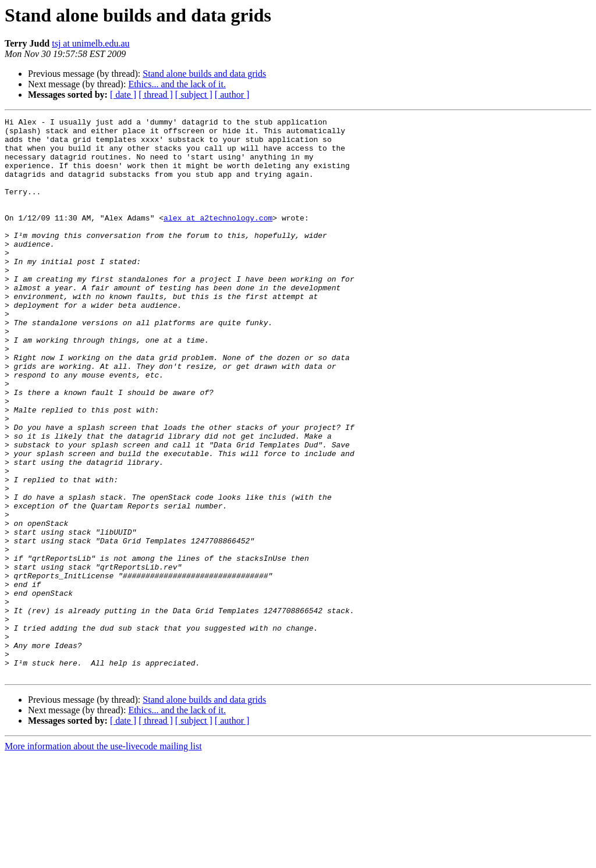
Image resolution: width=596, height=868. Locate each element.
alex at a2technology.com (218, 239)
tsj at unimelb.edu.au (91, 43)
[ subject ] (194, 95)
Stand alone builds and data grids (204, 74)
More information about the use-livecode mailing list (103, 858)
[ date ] (123, 95)
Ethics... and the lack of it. (177, 84)
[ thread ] (156, 95)
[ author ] (232, 95)
